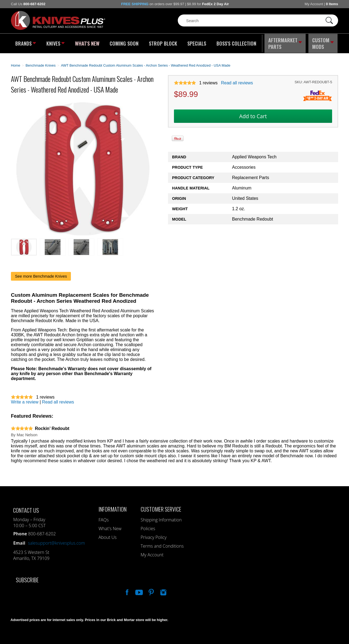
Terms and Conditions (162, 544)
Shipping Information (161, 517)
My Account (314, 4)
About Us (107, 535)
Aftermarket (285, 42)
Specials (195, 42)
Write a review (25, 400)
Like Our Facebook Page (127, 589)
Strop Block (162, 42)
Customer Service (161, 507)
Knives (56, 42)
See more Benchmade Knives (41, 274)
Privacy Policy (154, 535)
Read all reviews (237, 81)
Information (112, 507)
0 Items (332, 4)
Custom (323, 42)
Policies (148, 526)
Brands (25, 42)
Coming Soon (124, 42)
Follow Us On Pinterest (151, 589)
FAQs (103, 517)
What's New (88, 42)
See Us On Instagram (163, 589)
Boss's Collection (234, 42)
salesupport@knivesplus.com (57, 541)
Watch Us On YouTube (139, 589)
